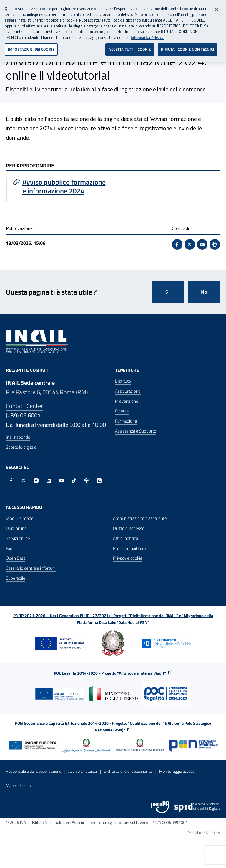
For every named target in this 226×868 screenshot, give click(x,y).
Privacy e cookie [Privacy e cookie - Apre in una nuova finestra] (128, 558)
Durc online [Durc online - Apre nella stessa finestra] (16, 528)
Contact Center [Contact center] (24, 406)
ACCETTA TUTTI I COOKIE (130, 47)
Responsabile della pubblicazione (34, 771)
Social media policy (204, 832)
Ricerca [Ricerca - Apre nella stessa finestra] (122, 411)
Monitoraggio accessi (177, 771)
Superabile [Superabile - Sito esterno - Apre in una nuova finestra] (16, 578)
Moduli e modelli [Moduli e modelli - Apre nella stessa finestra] (21, 518)
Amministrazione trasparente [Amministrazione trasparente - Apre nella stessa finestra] (140, 518)
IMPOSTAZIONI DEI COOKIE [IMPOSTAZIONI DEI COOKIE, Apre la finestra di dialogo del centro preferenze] (31, 47)
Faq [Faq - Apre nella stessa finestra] (9, 548)
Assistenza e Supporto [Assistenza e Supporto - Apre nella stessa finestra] (136, 431)
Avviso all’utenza (83, 771)
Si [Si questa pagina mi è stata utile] (168, 292)
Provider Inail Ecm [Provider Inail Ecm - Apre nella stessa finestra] (129, 548)
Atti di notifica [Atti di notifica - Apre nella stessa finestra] (126, 538)
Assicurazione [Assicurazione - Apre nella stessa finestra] (128, 391)
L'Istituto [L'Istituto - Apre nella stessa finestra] (123, 381)
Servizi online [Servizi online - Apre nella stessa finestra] (18, 538)
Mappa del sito (18, 785)
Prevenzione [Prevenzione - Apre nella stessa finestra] (127, 401)
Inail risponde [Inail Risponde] (18, 437)
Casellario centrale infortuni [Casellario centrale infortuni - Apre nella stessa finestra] (31, 568)
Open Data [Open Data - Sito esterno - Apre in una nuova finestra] (16, 558)
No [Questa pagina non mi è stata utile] (204, 292)
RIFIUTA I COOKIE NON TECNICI (188, 47)
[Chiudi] (217, 7)
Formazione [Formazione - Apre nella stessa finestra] (126, 421)
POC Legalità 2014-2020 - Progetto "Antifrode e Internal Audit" (110, 673)
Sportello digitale (21, 447)
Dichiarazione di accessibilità (128, 771)
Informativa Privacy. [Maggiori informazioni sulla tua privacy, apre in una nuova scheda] (148, 35)
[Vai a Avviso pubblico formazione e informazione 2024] (60, 186)
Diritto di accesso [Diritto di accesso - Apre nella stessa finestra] (129, 528)
